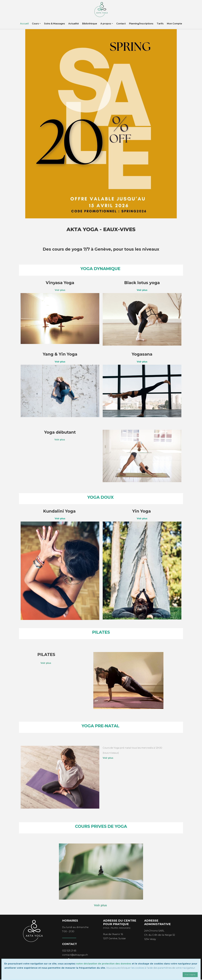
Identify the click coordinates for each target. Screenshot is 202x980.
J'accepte (190, 975)
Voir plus (60, 440)
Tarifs (160, 24)
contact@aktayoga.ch (75, 955)
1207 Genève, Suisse (114, 939)
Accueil (24, 24)
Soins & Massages (54, 24)
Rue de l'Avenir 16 (113, 935)
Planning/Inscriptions (141, 24)
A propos (106, 24)
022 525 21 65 (69, 951)
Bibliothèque (90, 24)
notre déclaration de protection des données (104, 964)
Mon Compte (175, 24)
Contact (121, 24)
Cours (35, 24)
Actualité (74, 24)
